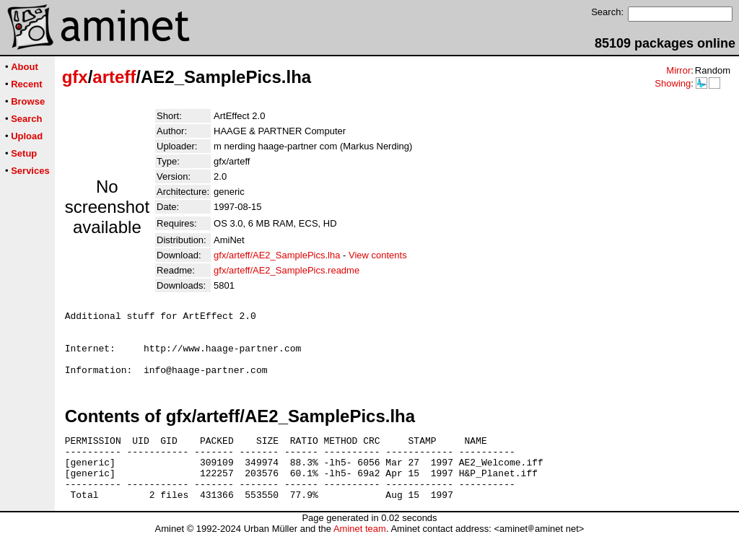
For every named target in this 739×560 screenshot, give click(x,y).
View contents (378, 255)
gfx (75, 77)
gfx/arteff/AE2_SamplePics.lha (277, 255)
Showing (673, 83)
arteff (114, 77)
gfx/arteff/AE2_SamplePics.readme (287, 270)
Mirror (678, 70)
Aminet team (360, 555)
